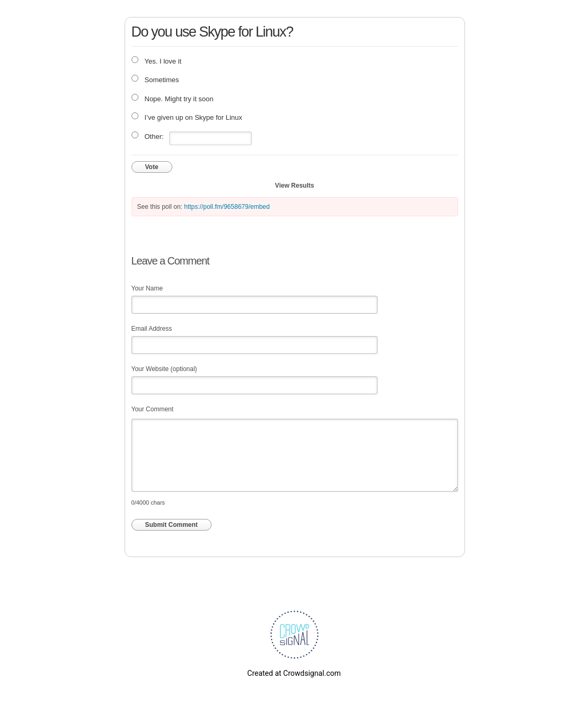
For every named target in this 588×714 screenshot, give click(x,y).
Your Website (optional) (164, 369)
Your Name (147, 288)
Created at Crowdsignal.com (294, 673)
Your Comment (153, 409)
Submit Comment (172, 525)
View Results (295, 186)
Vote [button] (152, 167)
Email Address (152, 329)
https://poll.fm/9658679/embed (227, 207)
